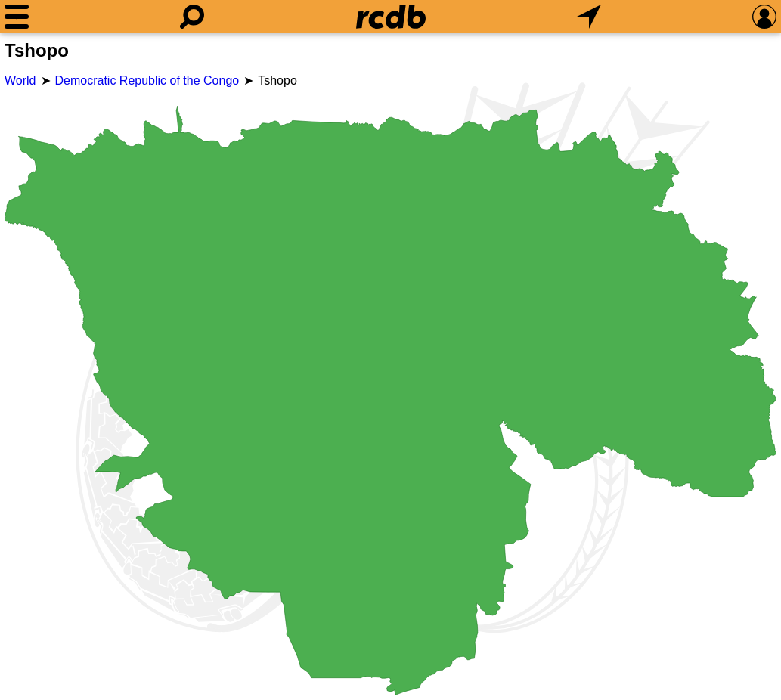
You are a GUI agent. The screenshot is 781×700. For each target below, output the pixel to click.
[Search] (192, 17)
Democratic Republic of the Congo (147, 81)
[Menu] (17, 17)
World (20, 81)
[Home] (391, 17)
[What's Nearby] (589, 17)
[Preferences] (764, 17)
